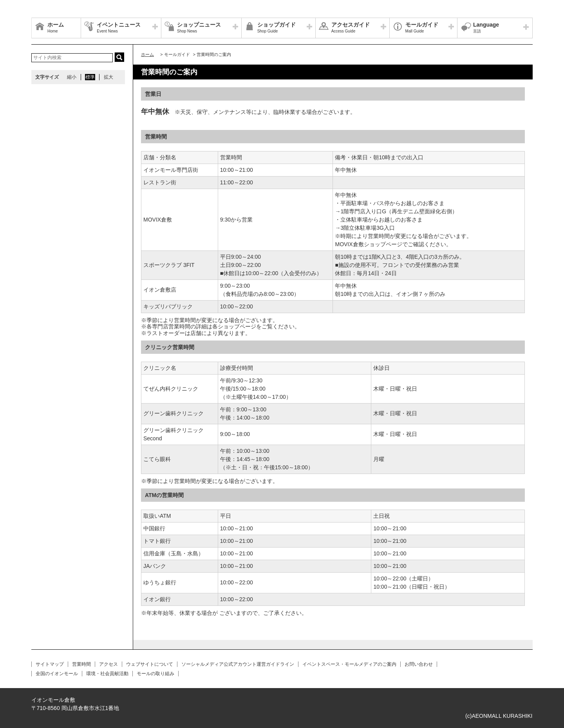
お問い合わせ (419, 664)
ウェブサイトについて (150, 664)
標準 (90, 77)
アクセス (108, 664)
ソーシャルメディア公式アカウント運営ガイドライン (238, 664)
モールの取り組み (155, 674)
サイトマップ (50, 664)
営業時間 (81, 664)
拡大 (108, 77)
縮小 (72, 77)
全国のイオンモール (57, 674)
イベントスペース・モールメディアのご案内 (349, 664)
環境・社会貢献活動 (107, 674)
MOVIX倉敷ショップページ (368, 244)
